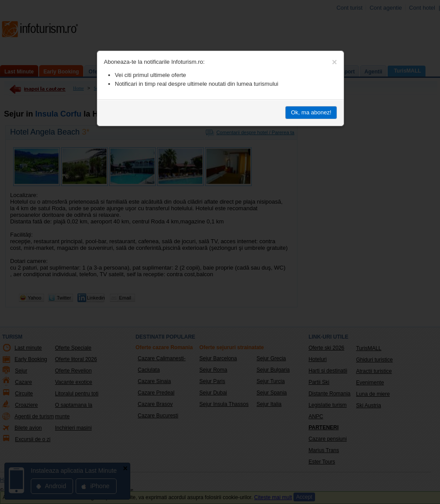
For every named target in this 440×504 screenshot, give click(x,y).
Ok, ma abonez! (311, 112)
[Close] (334, 62)
